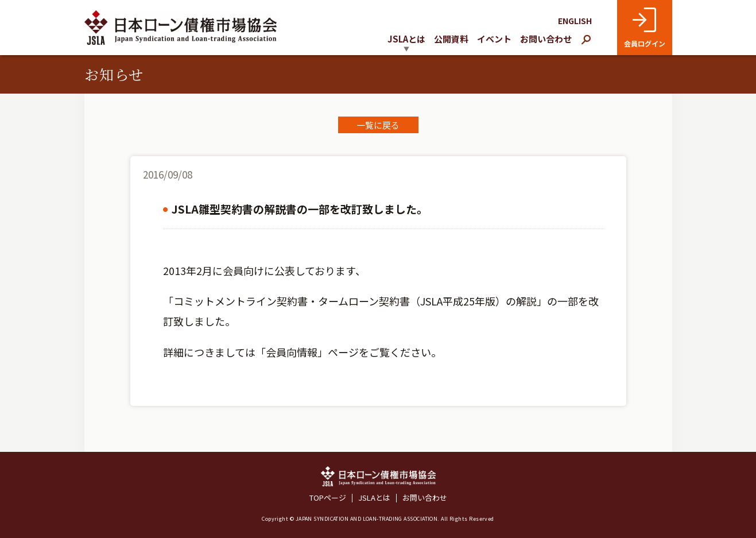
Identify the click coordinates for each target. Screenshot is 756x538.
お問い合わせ (546, 39)
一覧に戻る (378, 125)
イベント (494, 39)
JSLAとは (374, 498)
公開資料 (451, 39)
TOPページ (328, 498)
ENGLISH (575, 21)
